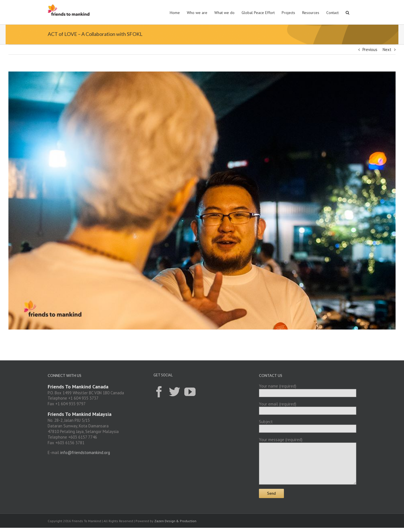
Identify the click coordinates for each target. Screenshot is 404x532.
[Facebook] (159, 391)
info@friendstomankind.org (85, 452)
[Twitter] (175, 391)
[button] (347, 12)
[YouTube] (190, 391)
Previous (370, 49)
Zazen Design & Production (175, 521)
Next (387, 49)
